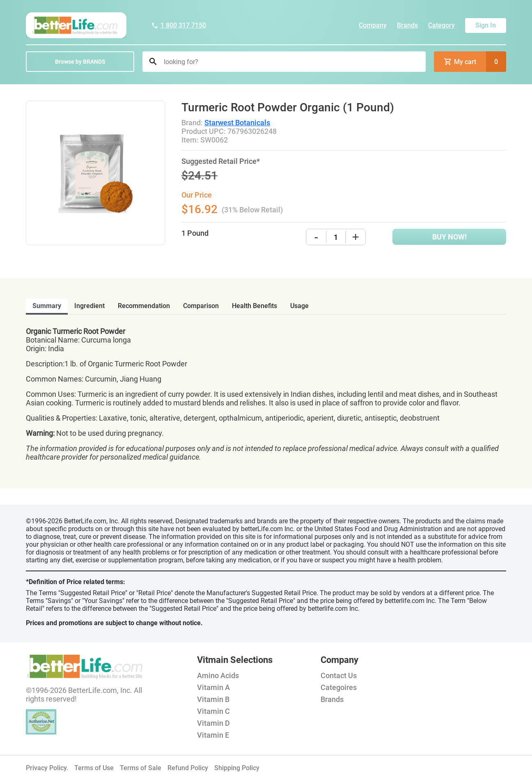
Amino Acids (218, 675)
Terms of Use (94, 768)
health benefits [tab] (255, 306)
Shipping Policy (237, 768)
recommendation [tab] (144, 306)
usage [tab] (299, 306)
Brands (407, 25)
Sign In (486, 25)
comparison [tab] (201, 306)
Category (441, 25)
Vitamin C (213, 711)
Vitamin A (213, 687)
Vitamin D (213, 723)
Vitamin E (213, 735)
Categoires (339, 687)
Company (373, 25)
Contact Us (339, 675)
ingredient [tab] (89, 306)
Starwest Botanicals (237, 123)
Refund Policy (188, 768)
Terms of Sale (141, 768)
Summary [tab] (47, 306)
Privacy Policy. (47, 768)
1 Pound (195, 233)
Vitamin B (213, 699)
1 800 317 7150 (179, 25)
